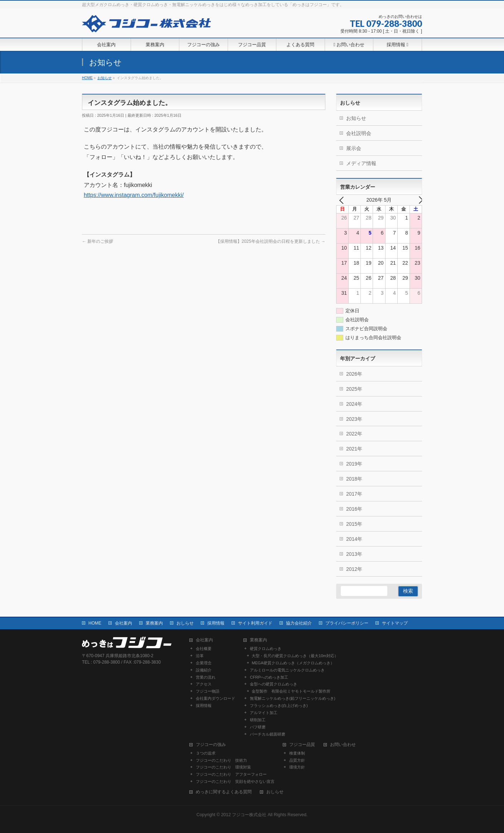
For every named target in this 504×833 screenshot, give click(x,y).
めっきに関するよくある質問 (224, 792)
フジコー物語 (208, 691)
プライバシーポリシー (347, 623)
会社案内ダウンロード (215, 698)
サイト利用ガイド (255, 623)
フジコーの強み (211, 745)
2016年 (354, 509)
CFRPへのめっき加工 (269, 677)
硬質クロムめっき (266, 649)
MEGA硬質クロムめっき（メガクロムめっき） (293, 663)
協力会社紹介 (299, 623)
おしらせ (185, 623)
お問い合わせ (343, 745)
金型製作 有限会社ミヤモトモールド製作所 (291, 691)
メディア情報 (361, 163)
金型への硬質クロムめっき (273, 684)
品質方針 (297, 760)
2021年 (354, 449)
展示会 (354, 148)
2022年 (354, 434)
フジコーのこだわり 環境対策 (223, 767)
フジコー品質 (302, 745)
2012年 (354, 569)
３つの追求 (206, 753)
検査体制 (297, 753)
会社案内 (123, 623)
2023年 (354, 419)
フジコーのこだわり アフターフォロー (231, 774)
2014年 (354, 539)
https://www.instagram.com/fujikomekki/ (134, 195)
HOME (95, 623)
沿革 (200, 656)
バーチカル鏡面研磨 (268, 734)
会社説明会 (359, 133)
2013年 (354, 554)
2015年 (354, 524)
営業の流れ (206, 677)
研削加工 (258, 720)
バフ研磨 (258, 727)
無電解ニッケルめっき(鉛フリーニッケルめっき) (292, 698)
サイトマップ (395, 623)
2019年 (354, 464)
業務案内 (154, 623)
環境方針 (297, 767)
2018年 (354, 479)
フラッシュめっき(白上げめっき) (279, 706)
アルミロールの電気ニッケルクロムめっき (287, 670)
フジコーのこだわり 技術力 (221, 760)
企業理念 (204, 663)
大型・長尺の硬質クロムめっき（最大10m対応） (295, 656)
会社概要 (204, 649)
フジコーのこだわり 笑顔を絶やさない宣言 (235, 781)
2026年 (354, 374)
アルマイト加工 (264, 713)
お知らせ (356, 118)
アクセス (204, 684)
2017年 (354, 494)
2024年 (354, 404)
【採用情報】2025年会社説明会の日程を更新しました (271, 241)
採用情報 (216, 623)
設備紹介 (204, 670)
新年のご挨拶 (98, 241)
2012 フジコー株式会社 (244, 815)
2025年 (354, 389)
